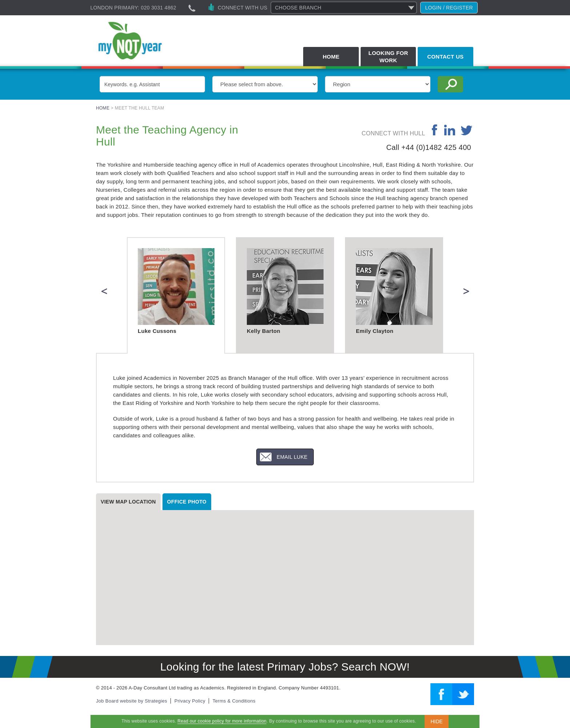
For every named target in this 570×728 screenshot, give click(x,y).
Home (331, 57)
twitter (467, 130)
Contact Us (445, 57)
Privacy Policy (190, 701)
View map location (128, 502)
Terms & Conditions (234, 701)
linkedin (449, 130)
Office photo (187, 502)
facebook (435, 130)
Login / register (449, 8)
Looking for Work (388, 57)
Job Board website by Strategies (132, 701)
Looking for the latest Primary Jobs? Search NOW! (285, 667)
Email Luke (292, 457)
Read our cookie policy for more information (222, 721)
